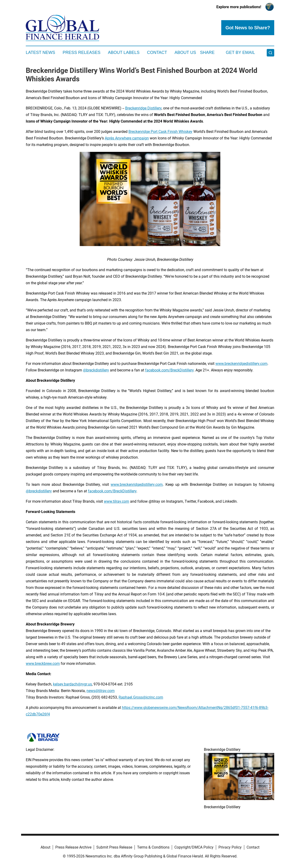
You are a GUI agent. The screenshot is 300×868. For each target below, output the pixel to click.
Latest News (40, 52)
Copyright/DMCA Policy (194, 847)
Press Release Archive (73, 847)
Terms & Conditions (153, 847)
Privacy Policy (230, 847)
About (45, 847)
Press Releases (81, 52)
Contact (157, 52)
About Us (185, 52)
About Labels (124, 52)
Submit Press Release (114, 847)
